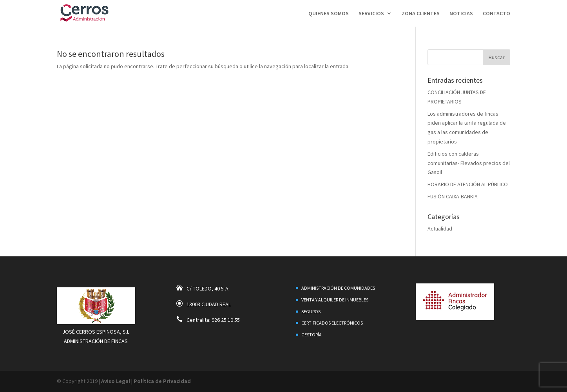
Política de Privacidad (162, 381)
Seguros (311, 311)
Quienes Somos (329, 14)
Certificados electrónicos (332, 323)
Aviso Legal (116, 381)
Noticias (461, 14)
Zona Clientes (421, 14)
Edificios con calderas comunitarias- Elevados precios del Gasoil (469, 163)
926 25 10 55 (226, 320)
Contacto (496, 14)
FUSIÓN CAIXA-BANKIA (453, 196)
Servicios (371, 14)
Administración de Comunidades (338, 288)
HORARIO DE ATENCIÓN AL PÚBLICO (468, 184)
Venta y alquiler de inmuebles (335, 300)
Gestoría (312, 335)
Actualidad (440, 229)
